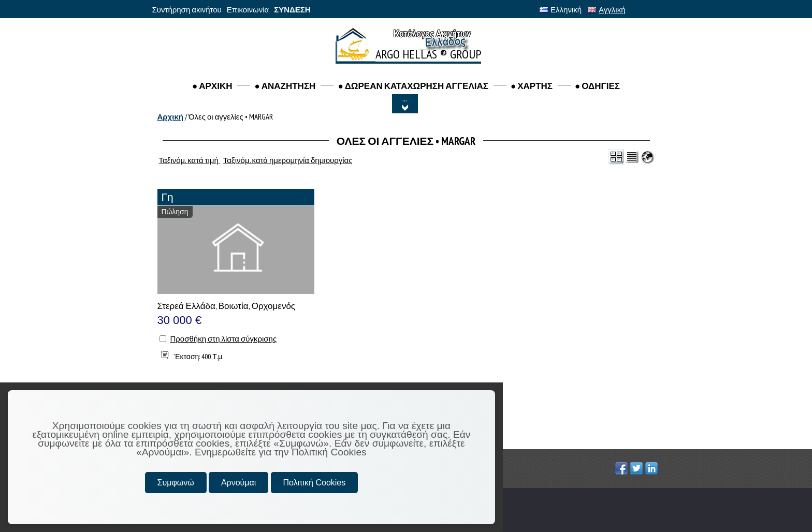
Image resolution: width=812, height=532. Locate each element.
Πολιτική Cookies (315, 483)
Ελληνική (561, 10)
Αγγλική (606, 10)
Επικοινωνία (248, 10)
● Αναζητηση (285, 86)
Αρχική (170, 117)
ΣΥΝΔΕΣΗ (292, 10)
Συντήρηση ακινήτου (187, 10)
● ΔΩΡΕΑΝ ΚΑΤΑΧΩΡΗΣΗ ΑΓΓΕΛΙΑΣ (413, 86)
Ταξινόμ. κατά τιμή (190, 160)
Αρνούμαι (238, 483)
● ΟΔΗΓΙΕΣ (597, 86)
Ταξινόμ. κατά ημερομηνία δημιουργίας (288, 160)
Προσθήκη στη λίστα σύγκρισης (224, 339)
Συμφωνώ (176, 483)
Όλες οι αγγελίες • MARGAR (231, 117)
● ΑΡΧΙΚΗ (212, 86)
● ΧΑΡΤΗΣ (532, 86)
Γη (168, 197)
